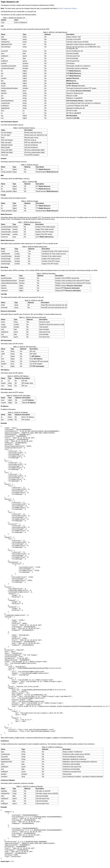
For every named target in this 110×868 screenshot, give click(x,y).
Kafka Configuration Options (68, 8)
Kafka (12, 861)
